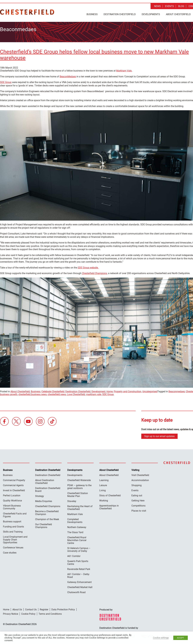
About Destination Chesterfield (45, 481)
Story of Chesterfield (110, 494)
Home (110, 391)
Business (92, 14)
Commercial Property (14, 479)
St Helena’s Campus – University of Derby (79, 549)
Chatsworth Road (76, 591)
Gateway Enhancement (79, 581)
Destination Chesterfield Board (48, 489)
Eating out (137, 494)
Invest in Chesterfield (14, 489)
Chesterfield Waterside (79, 479)
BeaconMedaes (68, 75)
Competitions (138, 505)
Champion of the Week (47, 518)
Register (44, 608)
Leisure (103, 484)
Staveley (72, 500)
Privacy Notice (11, 613)
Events (169, 6)
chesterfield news (57, 393)
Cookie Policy (28, 613)
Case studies (10, 552)
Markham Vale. (124, 70)
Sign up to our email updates (159, 435)
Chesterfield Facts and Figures (15, 514)
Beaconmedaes (177, 391)
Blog (181, 6)
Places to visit (139, 510)
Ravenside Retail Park (79, 568)
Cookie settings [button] (161, 638)
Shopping (136, 484)
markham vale (94, 393)
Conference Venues (13, 547)
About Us (17, 608)
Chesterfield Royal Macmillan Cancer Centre (77, 539)
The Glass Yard (75, 531)
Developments (151, 14)
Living (102, 489)
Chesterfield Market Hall (80, 586)
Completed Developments (75, 520)
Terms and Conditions (50, 613)
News (157, 6)
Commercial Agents (13, 484)
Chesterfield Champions (48, 505)
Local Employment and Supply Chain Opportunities (15, 539)
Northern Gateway (77, 526)
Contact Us (31, 608)
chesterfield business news (33, 393)
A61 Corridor (74, 555)
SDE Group (6, 81)
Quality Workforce (12, 500)
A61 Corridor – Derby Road (78, 575)
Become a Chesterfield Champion (47, 512)
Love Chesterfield (76, 393)
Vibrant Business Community (12, 506)
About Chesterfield (178, 14)
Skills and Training (13, 531)
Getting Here (138, 500)
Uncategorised (150, 391)
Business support (12, 520)
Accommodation (140, 479)
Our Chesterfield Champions (44, 525)
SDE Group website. (88, 267)
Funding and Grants (13, 526)
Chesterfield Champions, (95, 272)
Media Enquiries (44, 500)
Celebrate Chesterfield (53, 391)
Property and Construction (128, 391)
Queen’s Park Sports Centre (78, 562)
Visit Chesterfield (140, 474)
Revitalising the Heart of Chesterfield (80, 507)
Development (98, 391)
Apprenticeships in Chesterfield (109, 506)
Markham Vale (75, 513)
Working (104, 500)
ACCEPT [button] (181, 638)
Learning (104, 479)
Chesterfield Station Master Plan (78, 494)
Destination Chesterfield (27, 12)
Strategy (40, 495)
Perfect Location (12, 494)
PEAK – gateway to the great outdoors (79, 486)
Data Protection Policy (63, 608)
